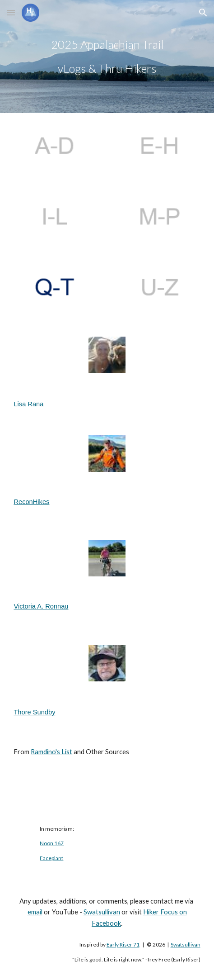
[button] (11, 12)
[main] (107, 57)
